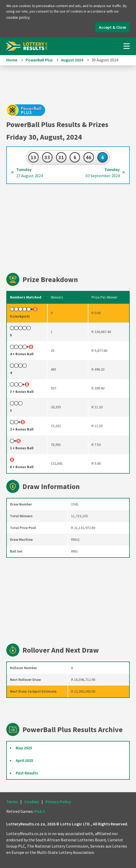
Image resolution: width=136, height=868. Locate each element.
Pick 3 (39, 811)
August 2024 (72, 60)
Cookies (32, 802)
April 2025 (24, 760)
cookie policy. (18, 17)
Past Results (27, 773)
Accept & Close (112, 27)
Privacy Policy (58, 802)
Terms (12, 802)
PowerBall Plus (39, 60)
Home (12, 60)
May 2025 (24, 748)
